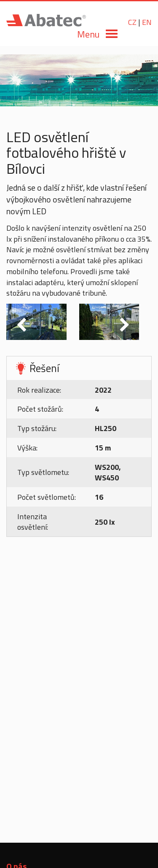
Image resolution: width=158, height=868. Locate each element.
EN (147, 22)
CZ (132, 22)
